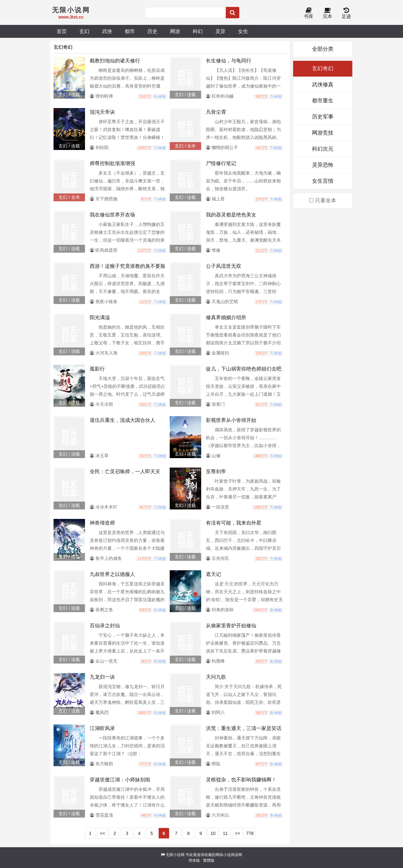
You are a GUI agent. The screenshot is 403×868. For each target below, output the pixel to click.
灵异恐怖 (323, 165)
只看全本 (323, 201)
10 (213, 833)
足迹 (346, 13)
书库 (309, 13)
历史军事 (323, 117)
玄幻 (84, 31)
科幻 (198, 31)
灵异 (220, 31)
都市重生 (323, 101)
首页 (62, 31)
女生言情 (323, 181)
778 (250, 833)
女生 (243, 31)
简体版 (194, 860)
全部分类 (323, 49)
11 (225, 833)
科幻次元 (323, 149)
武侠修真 (323, 85)
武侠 (107, 31)
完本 (327, 13)
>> (237, 833)
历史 (152, 31)
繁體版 (209, 860)
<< (102, 833)
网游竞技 (323, 133)
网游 (175, 31)
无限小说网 (175, 855)
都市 (130, 31)
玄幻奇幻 (323, 69)
